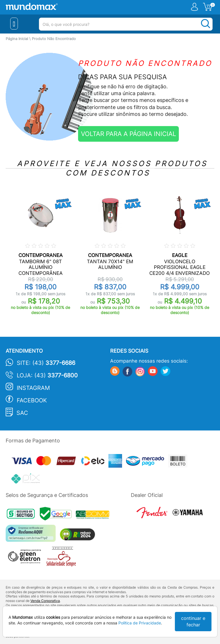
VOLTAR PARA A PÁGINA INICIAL (128, 134)
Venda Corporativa (45, 601)
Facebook (32, 400)
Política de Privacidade (140, 623)
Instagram (33, 388)
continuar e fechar (193, 621)
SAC (22, 413)
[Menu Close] (14, 24)
